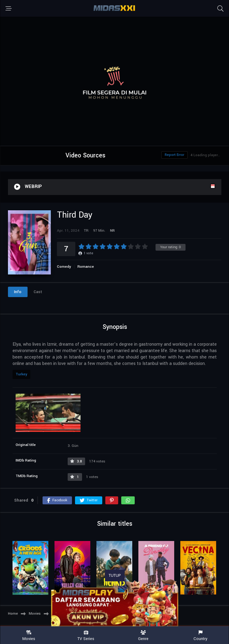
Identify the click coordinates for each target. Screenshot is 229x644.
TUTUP (115, 576)
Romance (86, 267)
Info (18, 292)
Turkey (21, 374)
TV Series (86, 636)
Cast (38, 292)
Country (200, 636)
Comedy (64, 267)
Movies (29, 636)
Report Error (175, 155)
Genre (143, 636)
